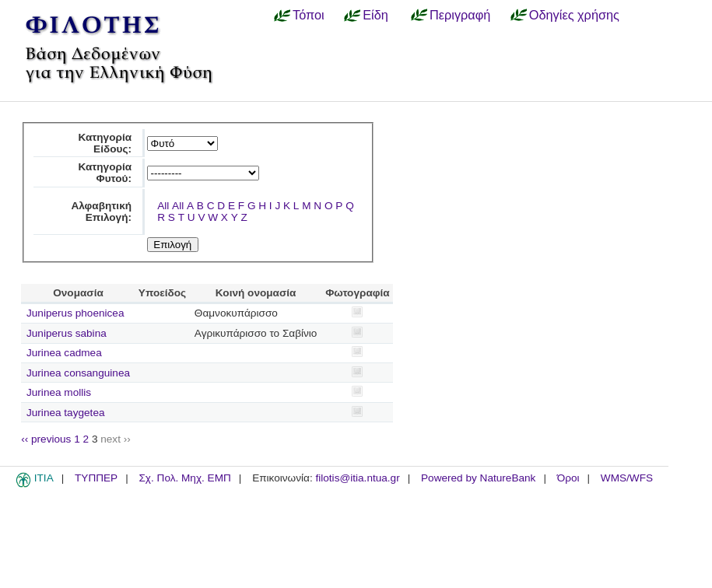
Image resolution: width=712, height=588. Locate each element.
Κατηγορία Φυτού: (105, 173)
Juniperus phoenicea (75, 313)
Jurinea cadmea (64, 353)
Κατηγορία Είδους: (105, 143)
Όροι (568, 478)
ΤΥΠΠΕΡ (96, 478)
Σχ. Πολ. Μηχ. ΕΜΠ (184, 478)
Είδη (375, 15)
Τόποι (309, 15)
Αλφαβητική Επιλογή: (101, 212)
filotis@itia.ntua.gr (357, 478)
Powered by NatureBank (478, 478)
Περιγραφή (460, 15)
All (163, 206)
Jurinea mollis (59, 392)
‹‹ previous (46, 439)
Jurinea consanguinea (78, 373)
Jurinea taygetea (66, 413)
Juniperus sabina (67, 333)
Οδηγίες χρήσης (574, 15)
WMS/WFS (627, 478)
